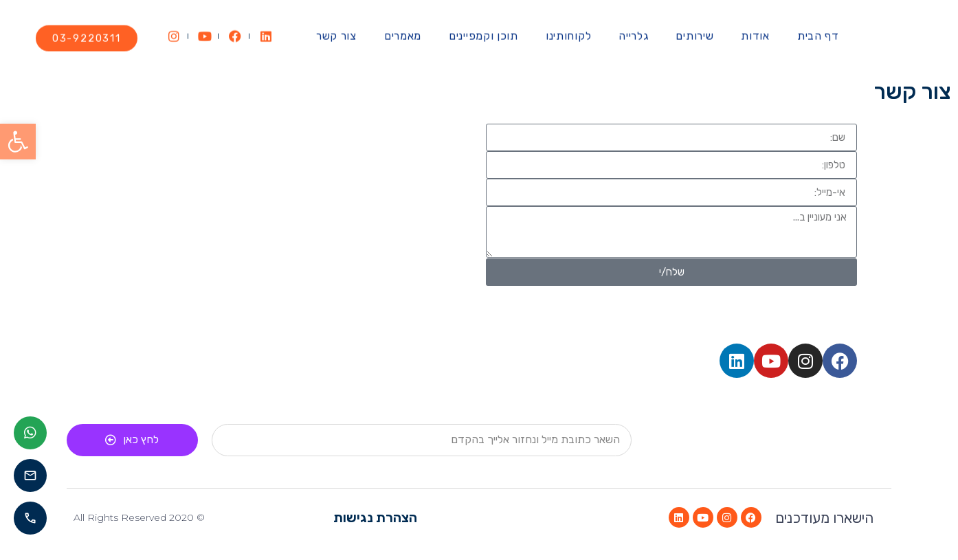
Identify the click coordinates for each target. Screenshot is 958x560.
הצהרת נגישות (375, 517)
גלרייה (633, 30)
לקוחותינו (568, 30)
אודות (755, 30)
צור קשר (336, 30)
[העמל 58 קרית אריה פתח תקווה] (287, 227)
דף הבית (818, 30)
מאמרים (403, 30)
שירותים (694, 30)
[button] (18, 142)
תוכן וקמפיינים (483, 30)
